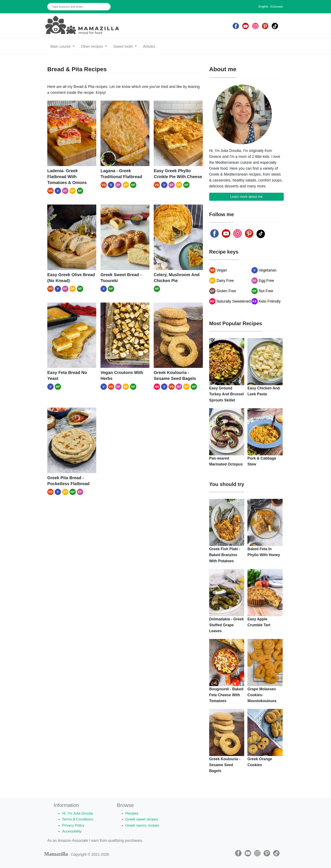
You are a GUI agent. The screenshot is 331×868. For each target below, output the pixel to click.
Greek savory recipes (143, 825)
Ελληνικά (277, 7)
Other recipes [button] (92, 46)
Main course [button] (61, 46)
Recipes (132, 813)
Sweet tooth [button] (123, 46)
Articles (149, 46)
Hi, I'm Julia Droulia (78, 813)
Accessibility (72, 831)
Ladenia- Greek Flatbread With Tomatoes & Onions (67, 177)
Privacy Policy (74, 825)
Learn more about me (246, 197)
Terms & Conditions (78, 819)
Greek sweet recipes (142, 819)
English (263, 7)
